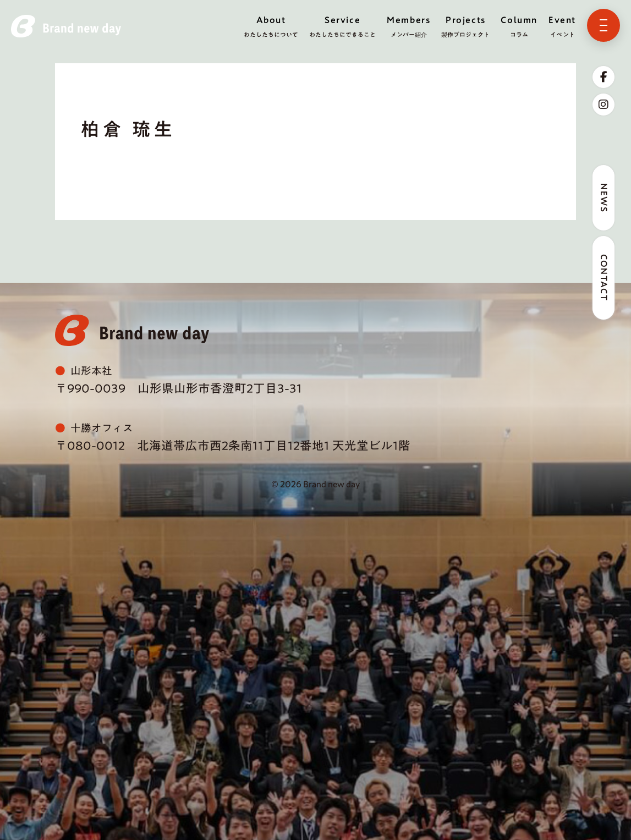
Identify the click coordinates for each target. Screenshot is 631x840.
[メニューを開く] (603, 25)
